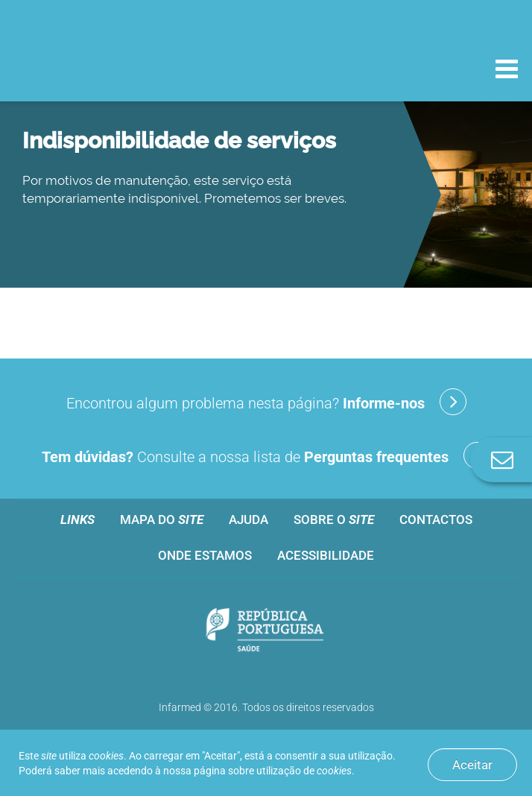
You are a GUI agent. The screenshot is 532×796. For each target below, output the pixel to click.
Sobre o (334, 519)
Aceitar (472, 765)
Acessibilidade (326, 555)
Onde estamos (205, 555)
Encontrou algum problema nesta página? (266, 402)
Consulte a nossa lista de (266, 455)
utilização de (304, 771)
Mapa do (162, 519)
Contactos (436, 519)
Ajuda (248, 519)
